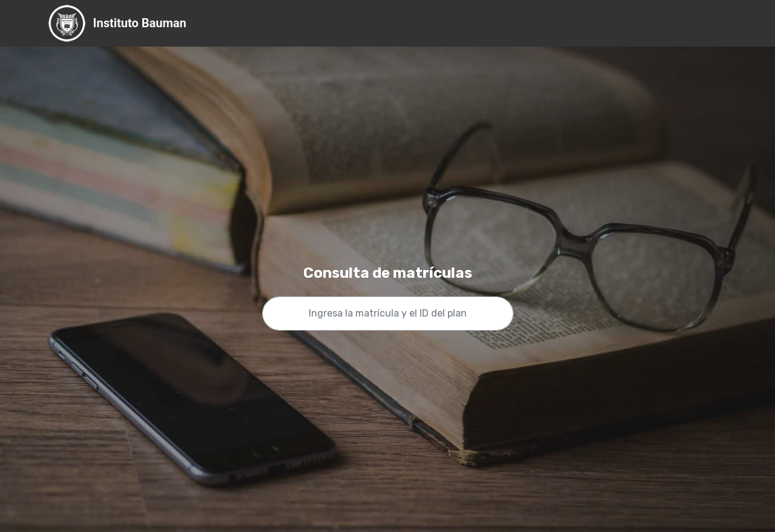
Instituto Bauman (140, 23)
